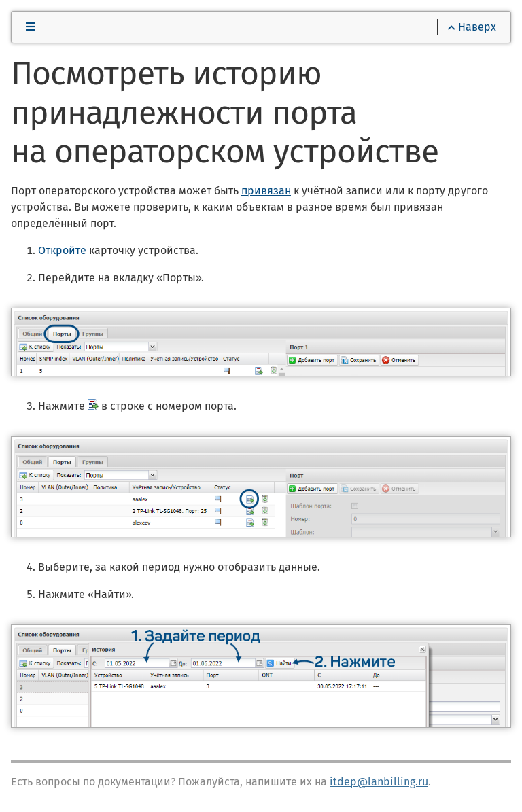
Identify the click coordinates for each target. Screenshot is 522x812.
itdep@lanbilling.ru (379, 782)
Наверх (472, 27)
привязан (266, 191)
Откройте (62, 250)
